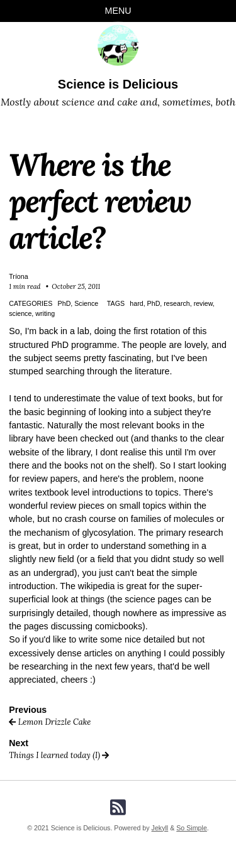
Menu (118, 11)
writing (45, 313)
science (20, 313)
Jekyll (160, 828)
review (203, 303)
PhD (65, 303)
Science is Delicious (118, 84)
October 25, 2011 (76, 286)
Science (86, 303)
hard (136, 303)
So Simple (192, 828)
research (177, 303)
